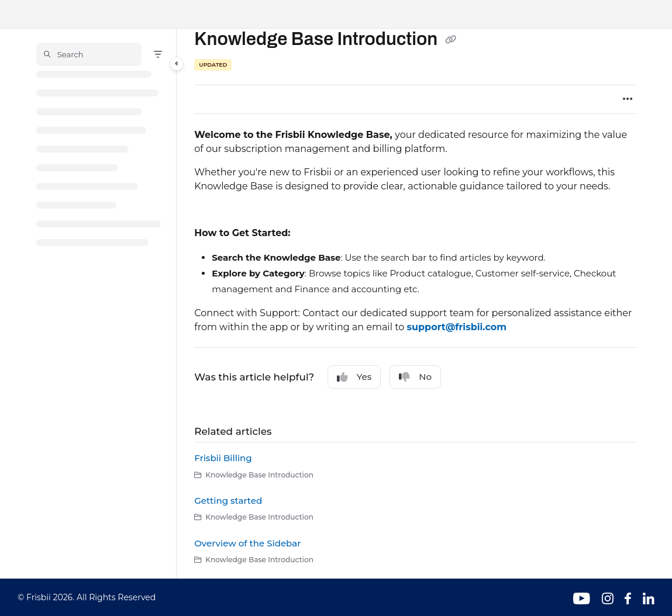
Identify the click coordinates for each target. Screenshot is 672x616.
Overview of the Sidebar (247, 543)
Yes (354, 377)
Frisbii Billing (223, 458)
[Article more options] (628, 99)
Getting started (228, 501)
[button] (89, 54)
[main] (416, 304)
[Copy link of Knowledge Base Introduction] (450, 40)
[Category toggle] (177, 64)
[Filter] (158, 54)
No (415, 377)
